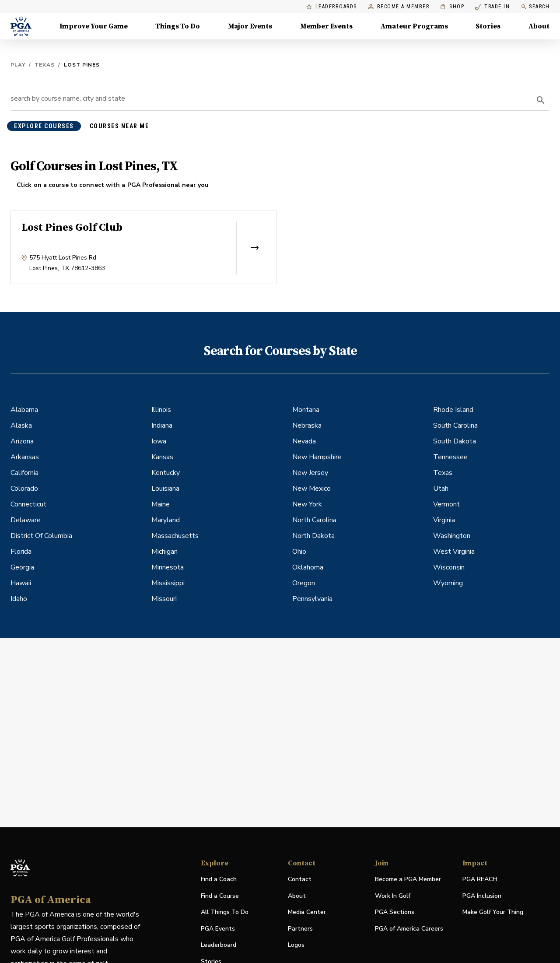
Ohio (299, 552)
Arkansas (25, 457)
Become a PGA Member (408, 879)
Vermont (446, 504)
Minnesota (168, 567)
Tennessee (450, 457)
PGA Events (218, 929)
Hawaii (21, 583)
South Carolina (455, 425)
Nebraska (307, 425)
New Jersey (310, 473)
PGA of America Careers (409, 929)
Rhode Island (453, 410)
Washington (452, 536)
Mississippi (168, 583)
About (297, 896)
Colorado (24, 489)
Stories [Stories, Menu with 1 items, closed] (488, 26)
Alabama (24, 410)
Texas (45, 65)
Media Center (307, 912)
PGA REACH (480, 880)
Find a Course (220, 896)
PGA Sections (395, 912)
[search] (541, 100)
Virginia (444, 520)
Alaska (21, 425)
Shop (452, 7)
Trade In (492, 7)
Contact (300, 879)
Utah (441, 489)
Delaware (26, 520)
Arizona (22, 441)
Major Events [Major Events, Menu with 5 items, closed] (250, 26)
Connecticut (28, 504)
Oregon (304, 583)
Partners (300, 929)
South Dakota (455, 441)
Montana (306, 410)
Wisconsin (449, 567)
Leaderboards (332, 7)
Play (18, 65)
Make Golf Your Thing (493, 912)
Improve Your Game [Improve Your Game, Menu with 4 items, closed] (94, 26)
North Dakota (313, 536)
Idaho (19, 599)
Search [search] (535, 7)
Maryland (166, 520)
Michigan (164, 552)
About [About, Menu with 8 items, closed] (539, 26)
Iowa (159, 441)
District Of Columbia (41, 536)
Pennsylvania (312, 599)
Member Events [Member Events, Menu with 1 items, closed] (326, 26)
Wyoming (448, 583)
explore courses (44, 126)
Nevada (304, 441)
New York (307, 504)
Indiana (162, 425)
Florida (21, 552)
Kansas (162, 457)
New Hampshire (317, 457)
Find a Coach (219, 879)
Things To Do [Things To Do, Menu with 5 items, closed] (178, 26)
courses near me (119, 126)
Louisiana (165, 489)
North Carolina (314, 520)
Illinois (161, 410)
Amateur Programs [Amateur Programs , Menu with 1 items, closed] (414, 26)
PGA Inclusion (482, 896)
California (24, 473)
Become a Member (399, 7)
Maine (161, 504)
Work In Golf (393, 896)
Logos (296, 945)
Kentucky (166, 473)
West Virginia (454, 552)
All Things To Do (225, 912)
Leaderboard (219, 945)
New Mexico (311, 489)
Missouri (164, 599)
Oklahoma (308, 567)
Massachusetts (175, 536)
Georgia (22, 567)
